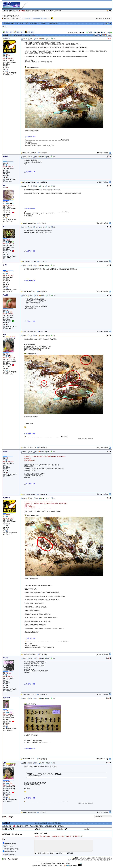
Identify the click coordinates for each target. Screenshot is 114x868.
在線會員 (35, 11)
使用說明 (52, 11)
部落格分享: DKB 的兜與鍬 (90, 439)
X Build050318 (70, 865)
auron (56, 865)
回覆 (53, 39)
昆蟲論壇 (6, 18)
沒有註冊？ (60, 829)
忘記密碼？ (88, 829)
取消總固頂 (88, 858)
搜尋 (36, 39)
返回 (22, 18)
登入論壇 (16, 11)
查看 (30, 39)
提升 (91, 860)
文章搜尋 (41, 11)
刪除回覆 (106, 860)
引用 (48, 39)
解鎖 (98, 860)
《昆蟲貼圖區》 (15, 18)
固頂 (105, 858)
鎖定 (95, 860)
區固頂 (94, 858)
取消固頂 (109, 858)
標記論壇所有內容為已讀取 (104, 18)
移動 (111, 860)
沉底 (70, 860)
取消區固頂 (99, 858)
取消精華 (87, 860)
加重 (73, 860)
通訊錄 (42, 39)
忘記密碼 (29, 11)
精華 (82, 860)
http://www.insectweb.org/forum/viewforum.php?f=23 (39, 146)
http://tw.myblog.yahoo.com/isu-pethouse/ (43, 214)
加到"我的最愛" (13, 859)
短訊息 (24, 39)
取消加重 (77, 860)
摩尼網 (68, 864)
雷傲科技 (44, 865)
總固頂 (82, 858)
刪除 (81, 836)
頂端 (4, 859)
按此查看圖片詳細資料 (32, 130)
